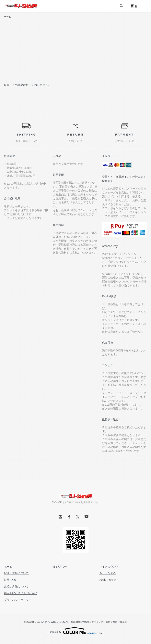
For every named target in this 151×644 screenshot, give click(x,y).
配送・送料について (16, 573)
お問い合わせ (108, 580)
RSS (55, 567)
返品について (12, 580)
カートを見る (108, 573)
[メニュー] (145, 6)
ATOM (63, 567)
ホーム (7, 17)
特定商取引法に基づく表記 (20, 593)
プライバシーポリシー (18, 600)
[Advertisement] (75, 53)
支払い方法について (16, 586)
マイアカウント (109, 567)
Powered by (75, 631)
